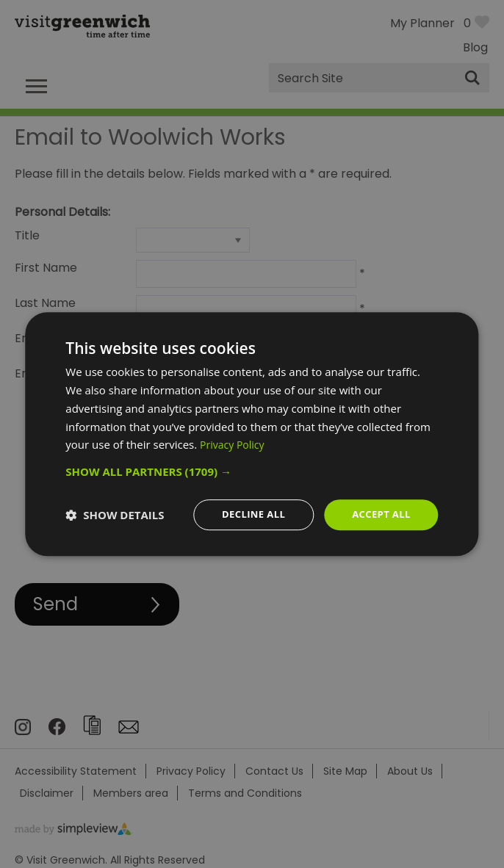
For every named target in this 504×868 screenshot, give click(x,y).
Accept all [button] (379, 514)
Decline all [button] (247, 514)
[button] (252, 471)
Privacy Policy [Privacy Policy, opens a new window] (234, 444)
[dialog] (252, 434)
